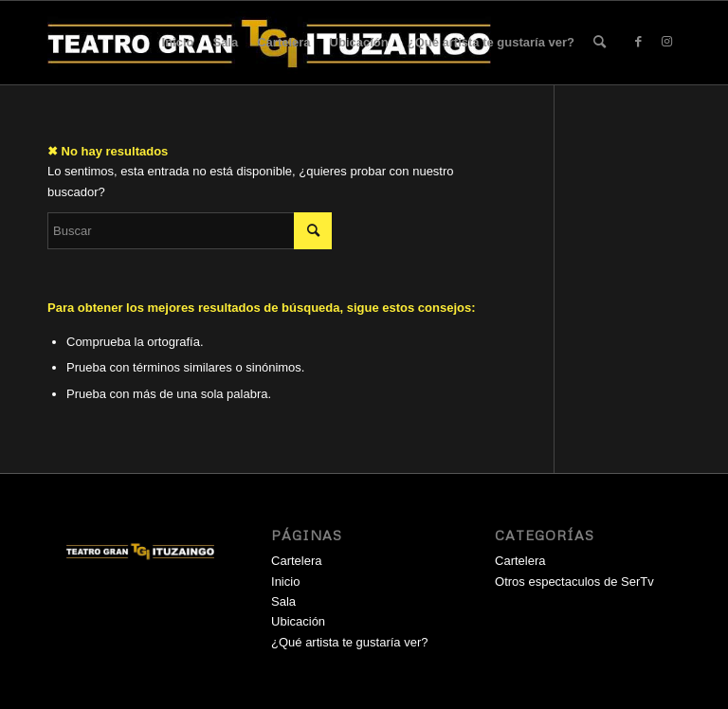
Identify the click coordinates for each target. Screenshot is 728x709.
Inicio (178, 42)
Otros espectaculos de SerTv (574, 582)
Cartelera (283, 42)
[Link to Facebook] (638, 42)
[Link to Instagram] (666, 42)
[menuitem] (600, 43)
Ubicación (359, 42)
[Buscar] (600, 43)
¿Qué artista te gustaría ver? (491, 42)
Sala (225, 42)
